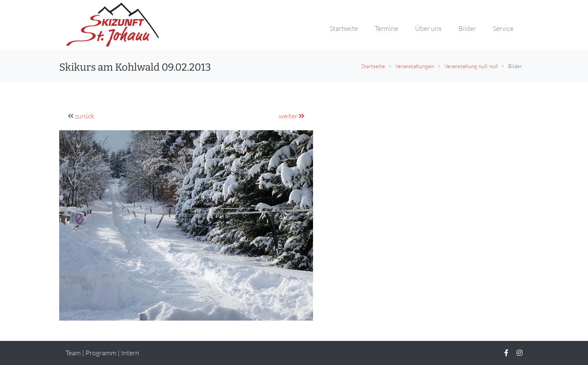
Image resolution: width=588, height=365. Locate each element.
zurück (85, 116)
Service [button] (503, 28)
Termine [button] (386, 28)
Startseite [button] (344, 28)
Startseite (373, 66)
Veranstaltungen (415, 66)
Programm (101, 353)
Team (73, 353)
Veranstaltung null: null (471, 66)
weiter (292, 116)
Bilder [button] (467, 28)
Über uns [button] (428, 28)
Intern (130, 353)
